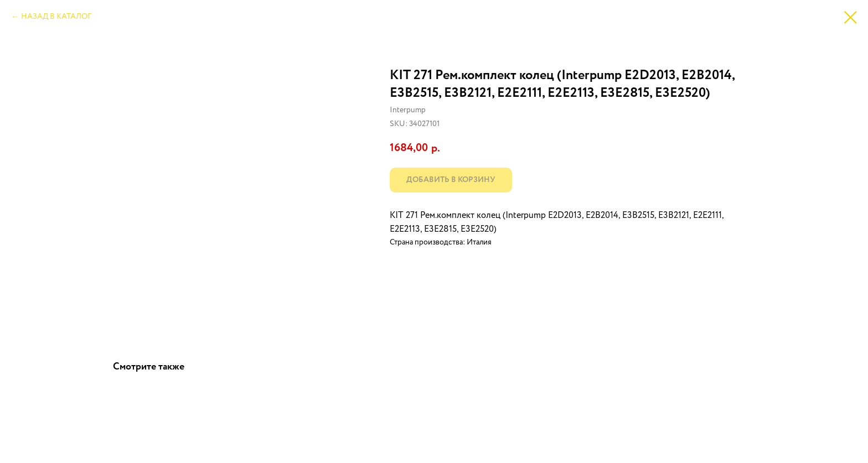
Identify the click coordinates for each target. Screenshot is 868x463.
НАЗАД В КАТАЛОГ (56, 17)
